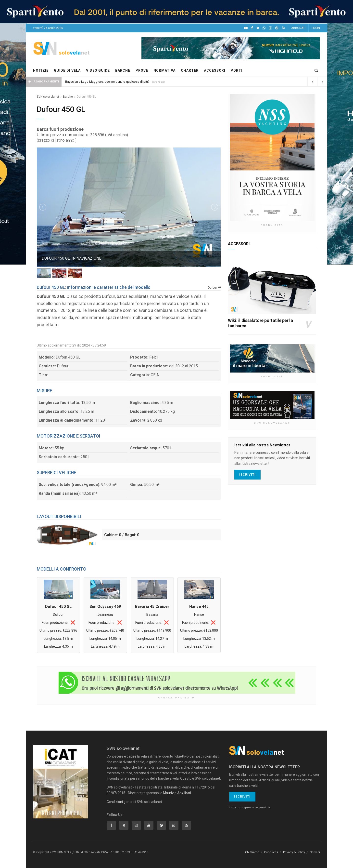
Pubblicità (271, 852)
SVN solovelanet (48, 97)
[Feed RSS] (284, 28)
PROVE (142, 70)
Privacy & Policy (294, 852)
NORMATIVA (164, 70)
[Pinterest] (277, 28)
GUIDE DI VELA (67, 70)
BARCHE (123, 70)
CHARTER (190, 70)
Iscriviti (247, 474)
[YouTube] (246, 28)
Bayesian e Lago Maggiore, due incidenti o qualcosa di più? (107, 82)
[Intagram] (270, 28)
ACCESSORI (215, 70)
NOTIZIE (41, 70)
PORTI (237, 70)
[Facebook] (252, 28)
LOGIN (316, 28)
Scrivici (315, 852)
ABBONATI (298, 28)
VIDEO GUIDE (98, 70)
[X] (258, 28)
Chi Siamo (252, 852)
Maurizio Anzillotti (177, 793)
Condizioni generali (121, 802)
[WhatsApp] (264, 28)
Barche (68, 97)
